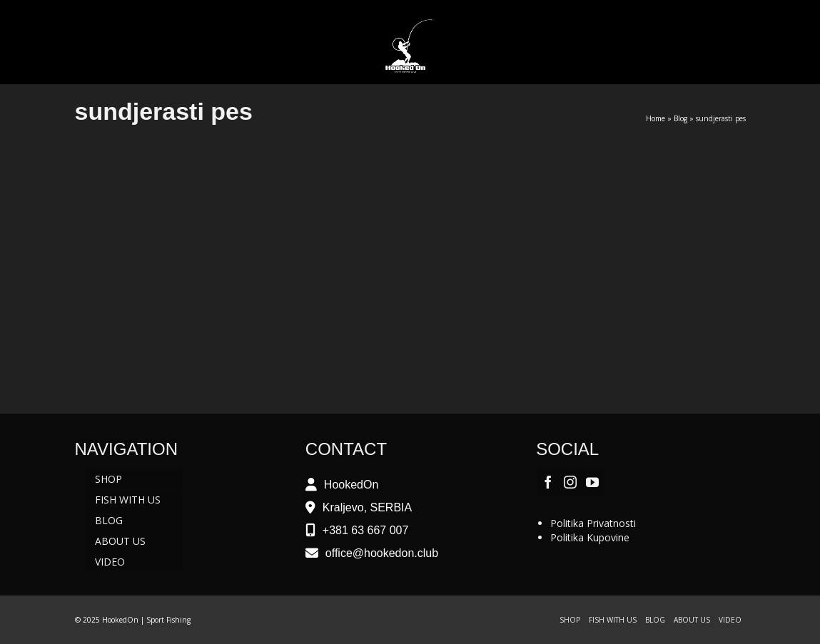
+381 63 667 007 (366, 530)
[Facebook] (548, 482)
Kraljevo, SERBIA (367, 507)
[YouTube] (592, 482)
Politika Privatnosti (593, 523)
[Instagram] (570, 482)
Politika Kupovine (590, 537)
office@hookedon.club (382, 553)
